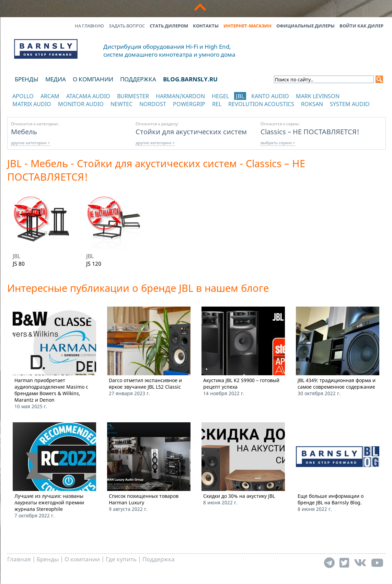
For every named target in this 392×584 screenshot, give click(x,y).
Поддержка (138, 79)
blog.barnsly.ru (190, 79)
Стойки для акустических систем (191, 131)
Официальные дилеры (305, 26)
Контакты (206, 26)
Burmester (133, 96)
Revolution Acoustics (261, 104)
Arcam (50, 96)
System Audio (350, 104)
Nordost (153, 104)
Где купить (121, 559)
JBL (240, 96)
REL (217, 104)
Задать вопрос (127, 26)
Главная (19, 559)
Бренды (27, 79)
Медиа (56, 79)
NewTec (122, 104)
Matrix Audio (32, 104)
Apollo (23, 96)
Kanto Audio (270, 96)
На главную (89, 26)
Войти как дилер (361, 26)
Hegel (220, 96)
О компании (93, 79)
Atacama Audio (88, 96)
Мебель (24, 131)
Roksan (312, 104)
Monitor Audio (81, 104)
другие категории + (31, 143)
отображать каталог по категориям (46, 111)
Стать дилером (169, 26)
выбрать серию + (278, 143)
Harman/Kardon (180, 96)
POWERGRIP (189, 104)
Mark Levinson (318, 96)
